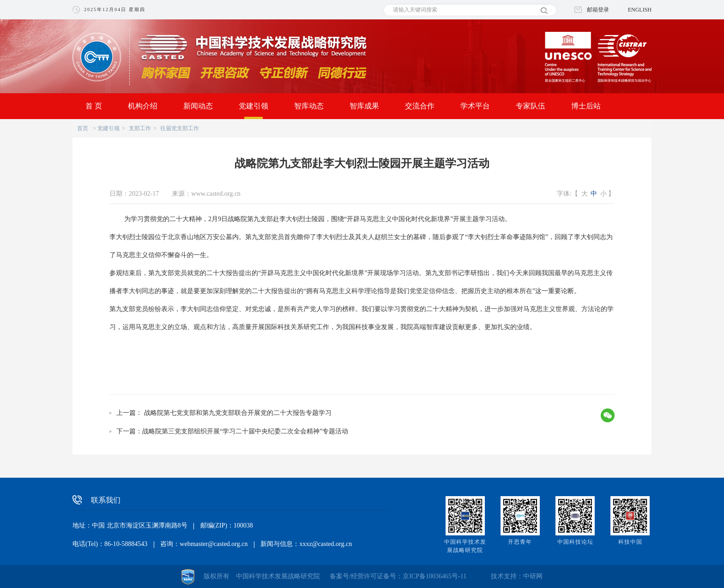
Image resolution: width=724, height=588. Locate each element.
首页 (83, 128)
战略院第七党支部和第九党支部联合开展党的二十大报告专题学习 (237, 413)
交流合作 (420, 106)
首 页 (94, 106)
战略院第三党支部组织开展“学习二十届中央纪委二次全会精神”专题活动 (245, 431)
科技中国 (630, 542)
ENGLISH (640, 10)
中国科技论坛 (575, 542)
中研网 (533, 576)
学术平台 (475, 106)
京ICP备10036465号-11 (434, 576)
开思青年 (520, 542)
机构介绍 (143, 106)
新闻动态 (198, 106)
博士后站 (586, 106)
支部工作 (140, 128)
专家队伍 (531, 106)
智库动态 (309, 106)
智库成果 (364, 106)
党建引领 (253, 106)
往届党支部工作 (180, 128)
